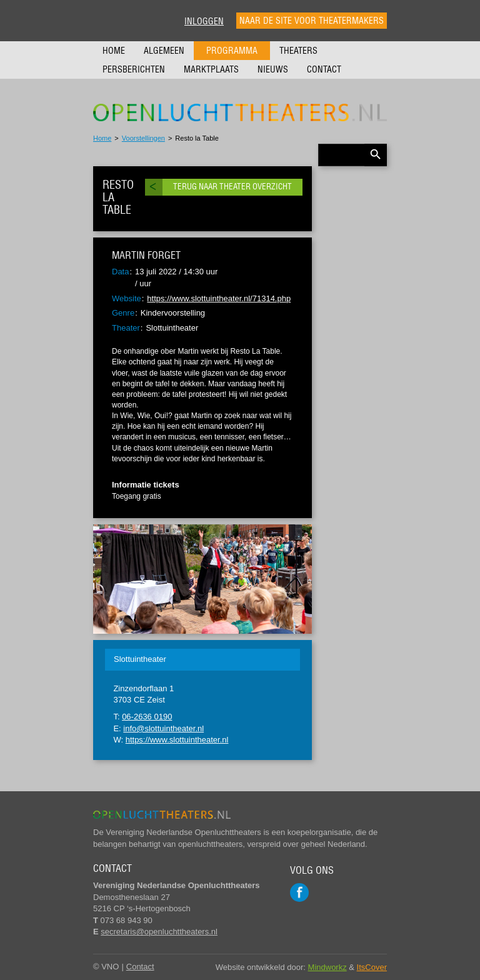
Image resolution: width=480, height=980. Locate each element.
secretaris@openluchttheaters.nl (159, 932)
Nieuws (273, 69)
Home (114, 51)
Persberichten (134, 69)
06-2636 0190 (147, 717)
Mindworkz (327, 967)
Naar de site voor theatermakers (312, 21)
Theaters (298, 51)
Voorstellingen (143, 138)
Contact (324, 69)
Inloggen (204, 21)
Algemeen (164, 51)
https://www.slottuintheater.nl (177, 740)
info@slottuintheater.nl (163, 728)
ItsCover (372, 967)
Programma (232, 51)
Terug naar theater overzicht (232, 187)
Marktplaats (211, 69)
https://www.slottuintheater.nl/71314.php (219, 298)
